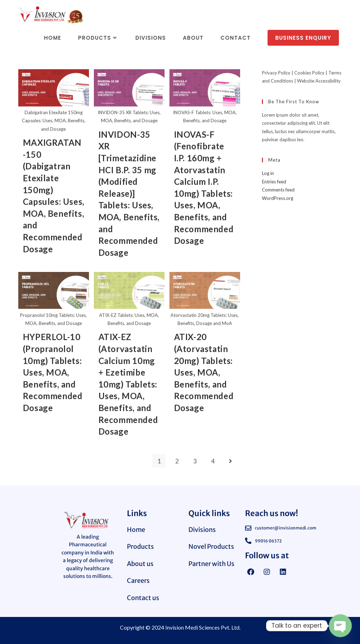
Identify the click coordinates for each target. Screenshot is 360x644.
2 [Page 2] (177, 460)
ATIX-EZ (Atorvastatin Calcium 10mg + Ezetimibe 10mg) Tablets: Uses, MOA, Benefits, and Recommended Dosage (128, 384)
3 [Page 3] (195, 460)
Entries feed (274, 182)
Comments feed (278, 190)
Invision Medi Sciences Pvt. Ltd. (203, 627)
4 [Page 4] (213, 460)
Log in (268, 173)
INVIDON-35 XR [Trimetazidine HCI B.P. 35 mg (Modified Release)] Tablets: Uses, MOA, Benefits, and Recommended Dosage (129, 193)
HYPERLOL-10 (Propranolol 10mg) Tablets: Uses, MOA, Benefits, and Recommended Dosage (53, 372)
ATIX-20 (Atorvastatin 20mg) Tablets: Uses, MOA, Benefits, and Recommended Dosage (204, 372)
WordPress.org (278, 198)
